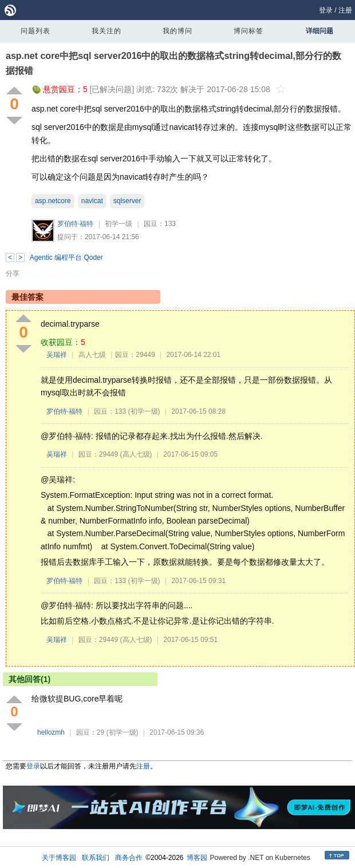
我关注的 (107, 31)
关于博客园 (59, 858)
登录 (326, 10)
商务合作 (129, 858)
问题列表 (35, 31)
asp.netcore (53, 201)
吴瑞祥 (57, 355)
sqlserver (127, 201)
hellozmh (51, 732)
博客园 (197, 858)
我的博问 (178, 31)
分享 (13, 274)
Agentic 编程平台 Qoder (66, 257)
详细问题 (319, 31)
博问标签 (249, 31)
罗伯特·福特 (75, 224)
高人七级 (92, 355)
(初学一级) (144, 411)
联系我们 (96, 858)
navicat (92, 201)
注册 (345, 10)
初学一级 (119, 224)
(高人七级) (136, 454)
